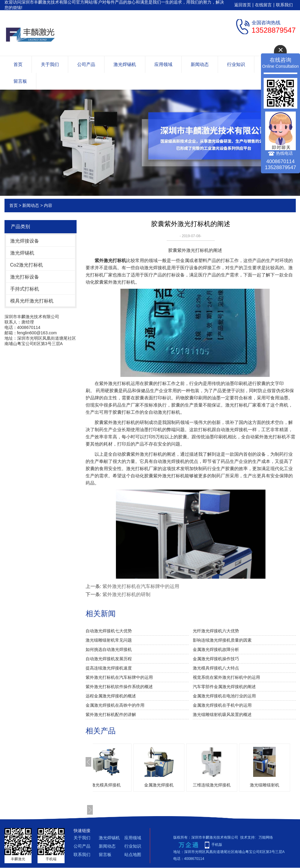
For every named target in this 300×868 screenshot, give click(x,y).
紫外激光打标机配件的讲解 (111, 714)
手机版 (217, 845)
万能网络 (266, 837)
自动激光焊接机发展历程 (109, 659)
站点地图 (133, 855)
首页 (18, 64)
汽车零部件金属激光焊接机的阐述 (224, 687)
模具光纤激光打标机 (32, 301)
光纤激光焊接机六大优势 (216, 631)
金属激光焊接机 (177, 785)
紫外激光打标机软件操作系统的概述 (119, 687)
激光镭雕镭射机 (283, 785)
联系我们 (284, 5)
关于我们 (50, 64)
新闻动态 (200, 64)
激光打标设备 (25, 277)
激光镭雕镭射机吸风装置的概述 (222, 714)
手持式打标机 (25, 289)
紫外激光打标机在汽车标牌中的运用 (141, 586)
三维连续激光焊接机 (230, 785)
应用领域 (163, 64)
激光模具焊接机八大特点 (216, 668)
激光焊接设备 (25, 241)
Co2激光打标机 (27, 265)
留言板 (20, 81)
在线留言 (263, 5)
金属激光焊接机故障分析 (216, 649)
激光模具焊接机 (124, 785)
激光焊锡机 (125, 64)
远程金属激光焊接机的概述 (111, 696)
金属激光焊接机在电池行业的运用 (224, 696)
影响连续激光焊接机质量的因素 (222, 640)
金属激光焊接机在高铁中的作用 (115, 705)
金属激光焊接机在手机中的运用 (222, 705)
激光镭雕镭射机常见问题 (109, 640)
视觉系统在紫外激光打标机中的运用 (226, 677)
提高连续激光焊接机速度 (109, 668)
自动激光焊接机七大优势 (109, 631)
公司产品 (86, 64)
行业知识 (236, 64)
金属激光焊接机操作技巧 (216, 659)
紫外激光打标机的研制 (126, 594)
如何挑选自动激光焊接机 (109, 649)
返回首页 (243, 5)
